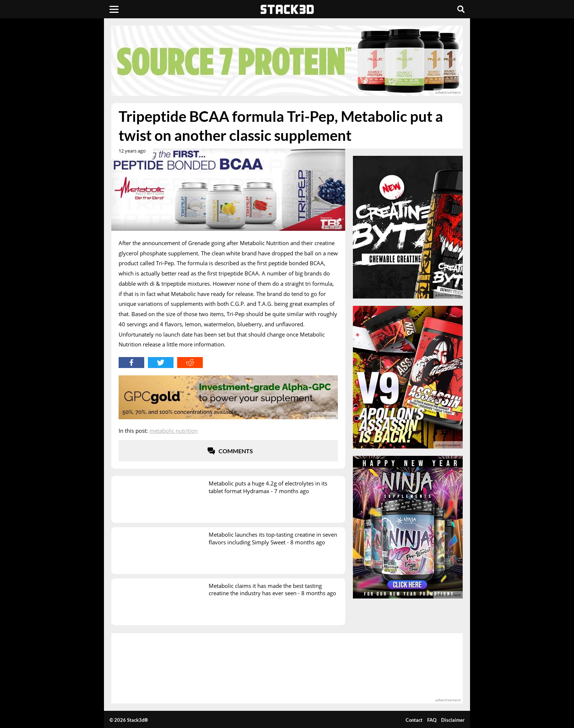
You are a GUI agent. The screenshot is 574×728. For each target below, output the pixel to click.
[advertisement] (58, 163)
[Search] (461, 9)
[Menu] (114, 9)
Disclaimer (453, 720)
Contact (414, 720)
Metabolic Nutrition (174, 431)
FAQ (432, 720)
